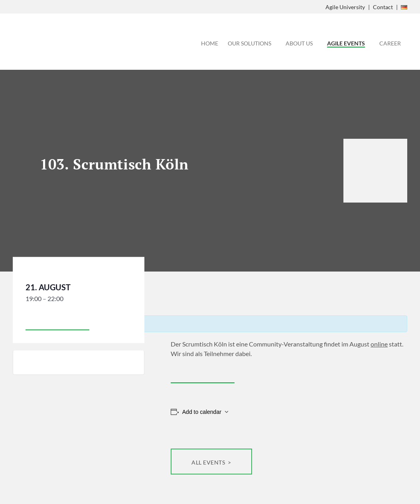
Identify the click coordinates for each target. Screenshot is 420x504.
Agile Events (346, 43)
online (379, 344)
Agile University (345, 7)
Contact (383, 7)
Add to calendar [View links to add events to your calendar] (202, 412)
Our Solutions (249, 43)
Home (210, 43)
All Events (209, 462)
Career (390, 43)
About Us (299, 43)
